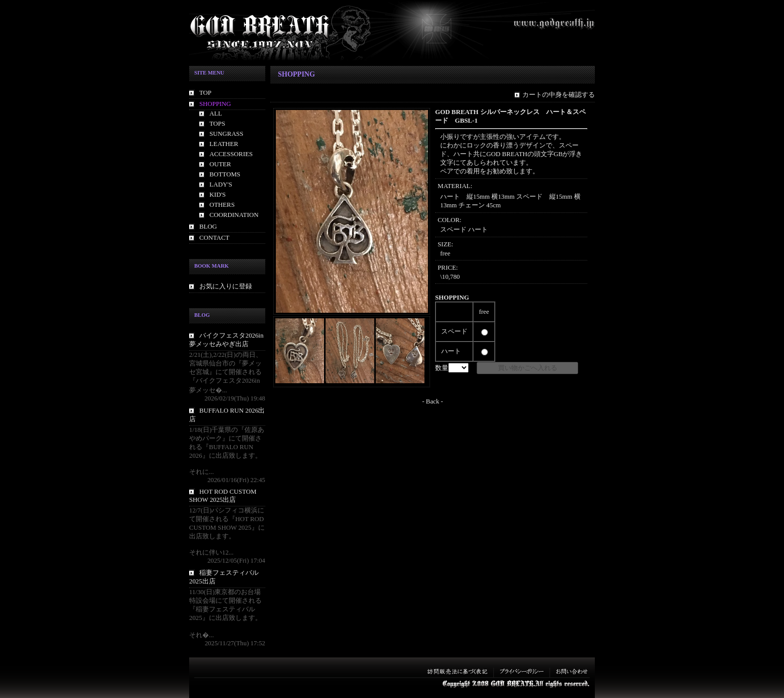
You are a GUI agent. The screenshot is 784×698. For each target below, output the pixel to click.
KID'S (218, 195)
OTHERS (222, 205)
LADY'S (221, 185)
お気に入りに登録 (226, 286)
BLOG (208, 227)
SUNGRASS (226, 134)
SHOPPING (215, 104)
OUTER (220, 164)
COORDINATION (234, 215)
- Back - (432, 401)
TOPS (217, 124)
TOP (205, 93)
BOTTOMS (225, 174)
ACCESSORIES (231, 154)
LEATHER (224, 144)
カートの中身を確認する (559, 95)
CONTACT (214, 238)
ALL (216, 114)
